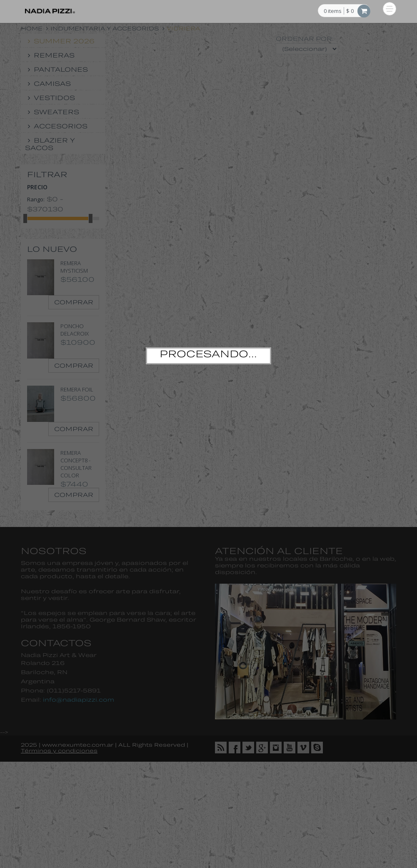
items (333, 11)
